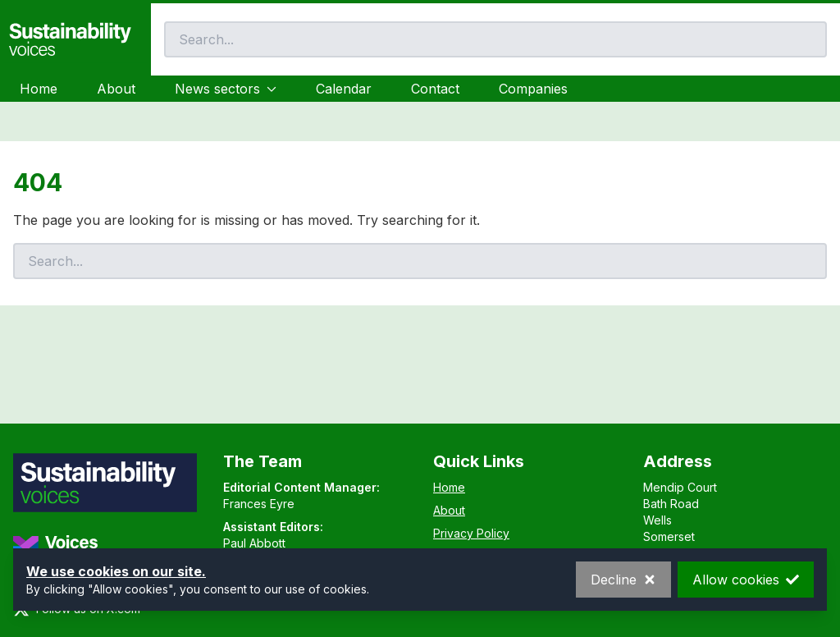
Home (39, 89)
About (116, 89)
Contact (435, 89)
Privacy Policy (471, 533)
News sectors (226, 89)
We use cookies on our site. (116, 571)
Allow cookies (746, 580)
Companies (533, 89)
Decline (623, 580)
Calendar (344, 89)
